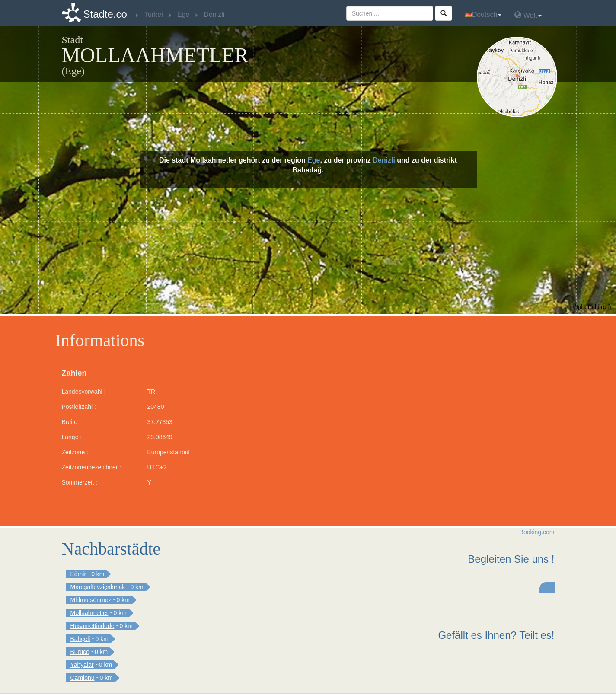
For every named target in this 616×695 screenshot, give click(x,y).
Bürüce (80, 652)
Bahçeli (80, 639)
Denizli (384, 160)
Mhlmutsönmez (91, 600)
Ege (314, 160)
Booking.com (537, 532)
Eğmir (78, 574)
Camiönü (83, 678)
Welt (528, 15)
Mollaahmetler (89, 613)
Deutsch (484, 14)
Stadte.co (105, 14)
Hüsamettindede (93, 626)
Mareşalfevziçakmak (98, 587)
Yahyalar (82, 665)
